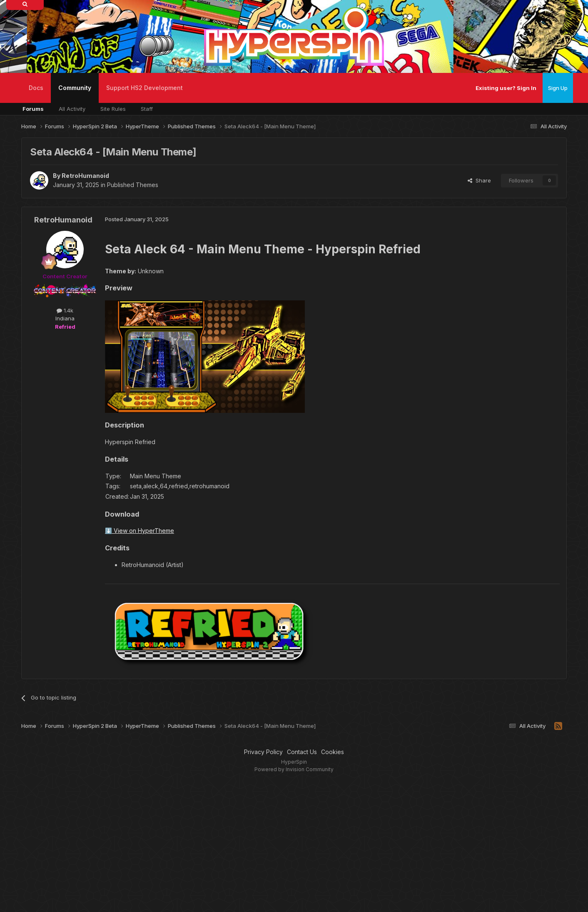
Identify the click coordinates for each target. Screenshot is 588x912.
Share (479, 180)
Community (75, 94)
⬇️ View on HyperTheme (140, 531)
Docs (36, 88)
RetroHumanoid (85, 176)
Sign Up (558, 88)
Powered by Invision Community (294, 769)
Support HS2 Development (145, 88)
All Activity (72, 109)
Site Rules (113, 109)
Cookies (333, 752)
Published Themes (133, 185)
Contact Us (302, 752)
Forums (33, 109)
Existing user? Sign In (506, 88)
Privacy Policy (263, 752)
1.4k (65, 310)
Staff (147, 109)
